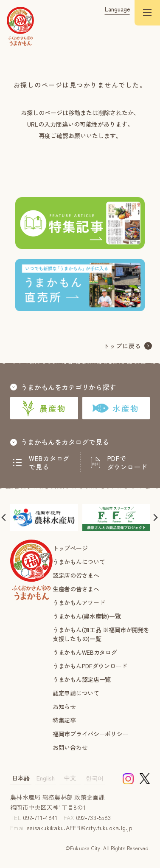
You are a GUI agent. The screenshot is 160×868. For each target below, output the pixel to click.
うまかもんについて (79, 562)
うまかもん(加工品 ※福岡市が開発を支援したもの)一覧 (101, 634)
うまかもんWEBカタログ (85, 652)
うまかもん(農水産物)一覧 (87, 616)
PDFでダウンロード (128, 463)
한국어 (95, 778)
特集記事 (64, 720)
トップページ (70, 548)
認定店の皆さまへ (76, 575)
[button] (5, 517)
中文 (70, 778)
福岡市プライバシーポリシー (90, 734)
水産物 (116, 408)
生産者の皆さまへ (76, 589)
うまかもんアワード (79, 602)
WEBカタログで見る (49, 463)
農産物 (44, 408)
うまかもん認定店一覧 (82, 679)
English (46, 778)
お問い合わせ (70, 747)
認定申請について (76, 693)
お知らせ (64, 707)
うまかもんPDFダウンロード (90, 666)
